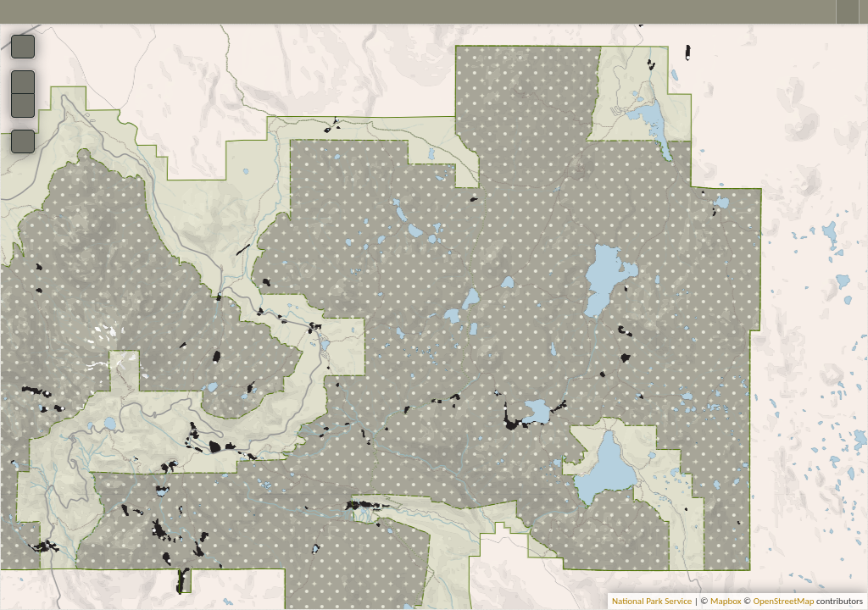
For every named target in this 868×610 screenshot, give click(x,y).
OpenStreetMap (784, 601)
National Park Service (652, 601)
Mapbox (726, 601)
